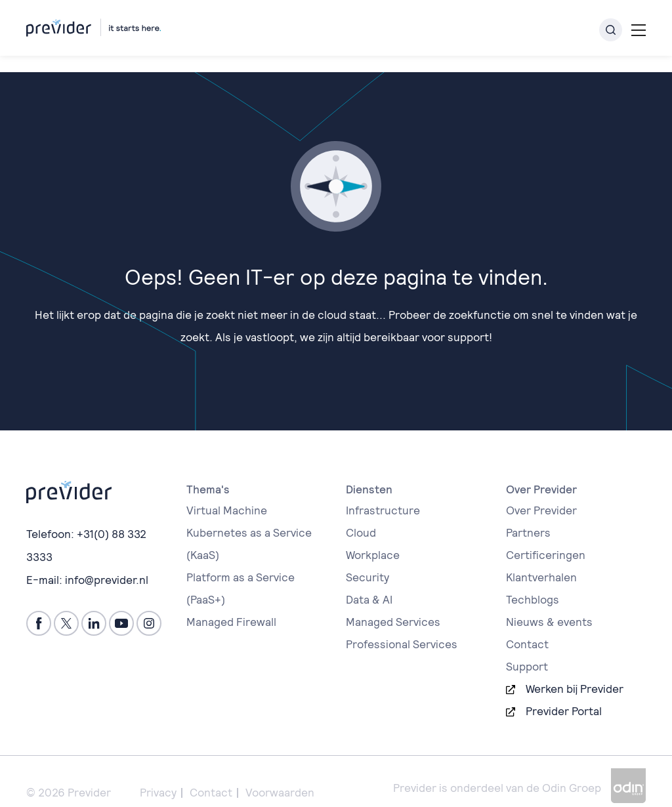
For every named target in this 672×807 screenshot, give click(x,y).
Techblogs (533, 583)
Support (527, 650)
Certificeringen (546, 539)
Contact (527, 628)
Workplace (373, 539)
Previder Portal (564, 695)
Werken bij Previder (575, 672)
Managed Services (393, 606)
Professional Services (402, 628)
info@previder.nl (107, 562)
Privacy (158, 776)
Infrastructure (383, 494)
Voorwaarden (280, 776)
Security (367, 561)
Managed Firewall (231, 606)
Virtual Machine (227, 494)
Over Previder (541, 494)
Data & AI (369, 583)
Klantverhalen (541, 561)
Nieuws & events (549, 606)
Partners (528, 516)
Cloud (361, 516)
